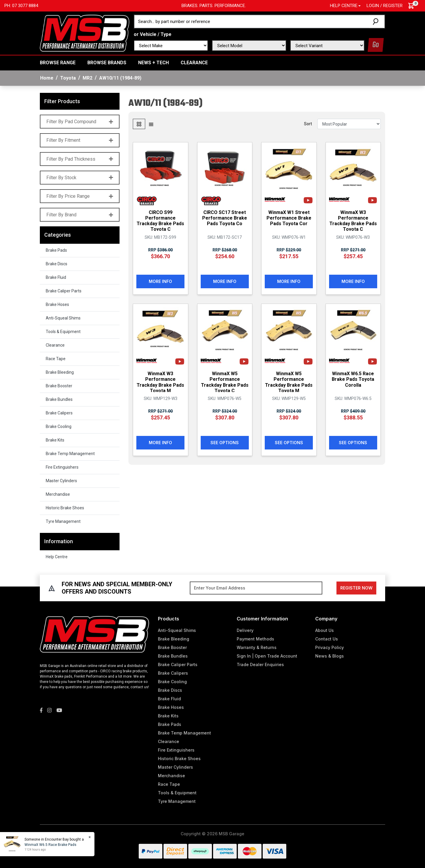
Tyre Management (63, 521)
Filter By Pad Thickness (80, 159)
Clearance (194, 63)
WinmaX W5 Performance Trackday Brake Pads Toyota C (225, 382)
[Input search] (252, 22)
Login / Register (385, 6)
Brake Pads (56, 250)
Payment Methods (255, 639)
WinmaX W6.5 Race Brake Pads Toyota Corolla (353, 379)
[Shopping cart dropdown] (414, 6)
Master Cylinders (61, 481)
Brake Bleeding (60, 372)
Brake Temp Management (70, 454)
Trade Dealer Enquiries (260, 664)
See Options (225, 442)
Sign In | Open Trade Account (267, 656)
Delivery (245, 630)
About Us (325, 630)
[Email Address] (256, 588)
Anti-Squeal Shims (63, 318)
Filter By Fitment (80, 140)
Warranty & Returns (257, 647)
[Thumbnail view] (139, 124)
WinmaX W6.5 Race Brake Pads (50, 845)
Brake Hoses (57, 304)
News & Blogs (330, 656)
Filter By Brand (80, 215)
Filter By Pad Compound (80, 122)
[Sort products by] (349, 124)
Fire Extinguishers (62, 467)
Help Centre (57, 557)
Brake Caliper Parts (64, 291)
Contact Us (327, 639)
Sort (308, 124)
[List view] (151, 124)
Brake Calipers (59, 413)
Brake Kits (55, 440)
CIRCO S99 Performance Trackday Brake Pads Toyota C (160, 221)
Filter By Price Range (80, 196)
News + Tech (153, 63)
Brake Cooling (59, 426)
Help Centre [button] (344, 6)
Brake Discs (57, 264)
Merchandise (58, 494)
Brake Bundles (59, 399)
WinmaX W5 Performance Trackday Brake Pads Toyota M (289, 382)
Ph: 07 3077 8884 (21, 6)
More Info (160, 281)
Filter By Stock (80, 178)
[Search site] (377, 22)
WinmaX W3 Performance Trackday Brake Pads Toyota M (160, 382)
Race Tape (56, 359)
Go (376, 45)
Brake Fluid (56, 277)
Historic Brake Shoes (65, 508)
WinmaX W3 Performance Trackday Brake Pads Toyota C (353, 221)
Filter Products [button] (62, 101)
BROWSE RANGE (58, 63)
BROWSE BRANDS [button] (107, 63)
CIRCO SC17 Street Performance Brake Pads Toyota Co (225, 218)
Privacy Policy (330, 647)
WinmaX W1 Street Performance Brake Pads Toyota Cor (289, 218)
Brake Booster (59, 386)
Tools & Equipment (63, 332)
